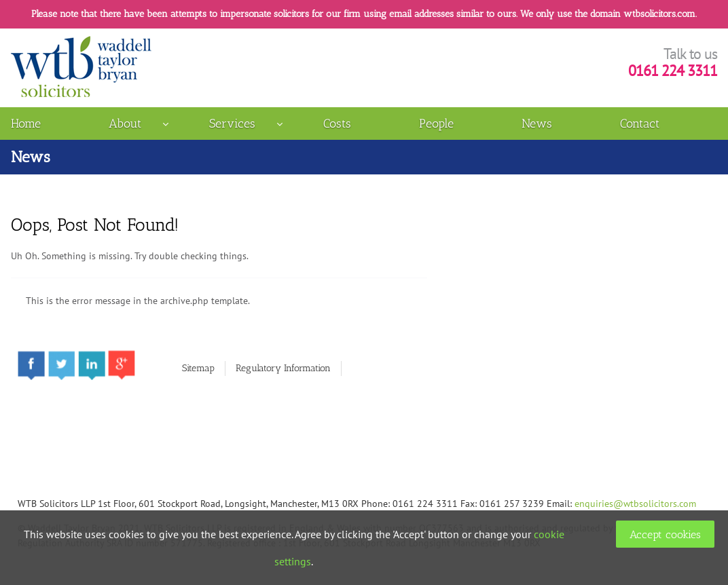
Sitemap (198, 368)
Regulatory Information (283, 368)
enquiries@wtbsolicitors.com (635, 503)
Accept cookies (665, 534)
